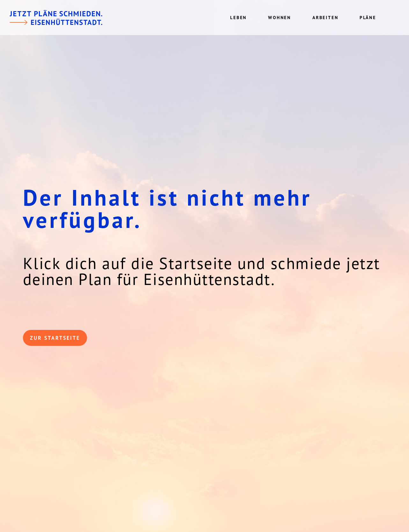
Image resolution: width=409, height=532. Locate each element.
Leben (238, 18)
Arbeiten (325, 18)
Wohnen (280, 18)
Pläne (368, 18)
